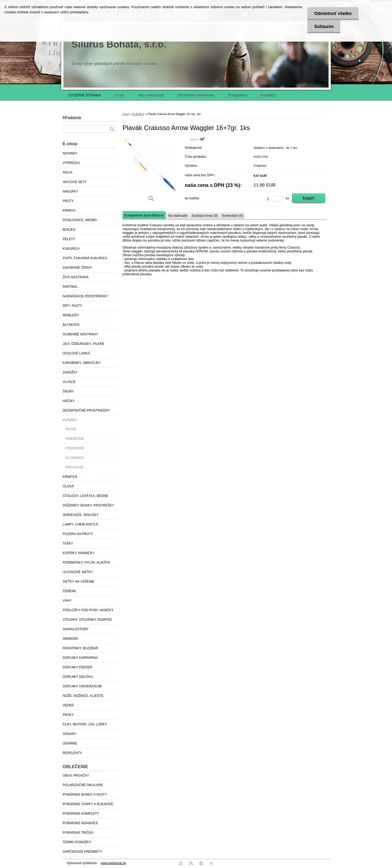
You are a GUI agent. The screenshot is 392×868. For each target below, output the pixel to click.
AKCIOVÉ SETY (75, 182)
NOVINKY (70, 153)
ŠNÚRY (68, 391)
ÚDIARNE (70, 743)
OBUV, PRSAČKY (76, 776)
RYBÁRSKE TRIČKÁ (78, 833)
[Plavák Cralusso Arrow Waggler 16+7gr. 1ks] (151, 171)
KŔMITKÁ (70, 477)
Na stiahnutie (178, 216)
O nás (120, 95)
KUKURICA (71, 249)
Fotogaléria (238, 95)
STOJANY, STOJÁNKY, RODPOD (87, 620)
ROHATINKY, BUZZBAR (80, 648)
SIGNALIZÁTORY (76, 629)
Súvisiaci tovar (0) (205, 216)
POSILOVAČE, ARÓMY (80, 220)
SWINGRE (70, 639)
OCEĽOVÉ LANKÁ (76, 353)
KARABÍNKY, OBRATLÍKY (82, 363)
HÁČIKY (69, 401)
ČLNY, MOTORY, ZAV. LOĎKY (85, 724)
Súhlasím (324, 27)
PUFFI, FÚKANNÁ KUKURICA (85, 258)
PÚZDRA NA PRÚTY (78, 534)
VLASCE (69, 382)
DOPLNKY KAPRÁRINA (80, 658)
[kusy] (275, 199)
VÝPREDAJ (71, 163)
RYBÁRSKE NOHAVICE (80, 823)
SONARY (69, 734)
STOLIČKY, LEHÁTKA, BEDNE (85, 496)
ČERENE (69, 591)
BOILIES (69, 230)
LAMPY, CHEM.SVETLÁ (80, 524)
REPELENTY (72, 753)
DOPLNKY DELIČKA (78, 677)
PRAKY (68, 715)
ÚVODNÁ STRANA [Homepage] (85, 95)
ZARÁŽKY (70, 372)
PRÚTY (68, 201)
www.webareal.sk (113, 863)
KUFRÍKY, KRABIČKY (79, 553)
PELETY (69, 239)
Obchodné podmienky (196, 95)
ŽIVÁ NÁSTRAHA (76, 277)
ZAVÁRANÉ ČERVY (77, 268)
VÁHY (67, 601)
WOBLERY (71, 315)
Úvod (126, 114)
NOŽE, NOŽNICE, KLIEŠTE (83, 696)
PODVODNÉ (75, 448)
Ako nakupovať (151, 95)
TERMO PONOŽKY (77, 842)
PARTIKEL (70, 287)
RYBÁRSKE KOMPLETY (81, 814)
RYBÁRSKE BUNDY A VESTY (85, 795)
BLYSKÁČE (71, 325)
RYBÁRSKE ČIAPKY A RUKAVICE (88, 804)
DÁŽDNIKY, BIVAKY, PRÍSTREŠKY (88, 505)
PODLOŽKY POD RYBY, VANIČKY (88, 610)
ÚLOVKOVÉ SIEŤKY (78, 572)
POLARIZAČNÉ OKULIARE (83, 785)
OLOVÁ (68, 486)
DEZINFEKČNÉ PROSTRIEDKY (86, 410)
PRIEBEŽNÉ (75, 439)
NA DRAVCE (75, 458)
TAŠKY (68, 543)
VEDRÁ (68, 705)
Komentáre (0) (232, 216)
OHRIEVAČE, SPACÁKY (81, 515)
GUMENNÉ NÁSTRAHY (80, 334)
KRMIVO (69, 211)
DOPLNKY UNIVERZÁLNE (82, 686)
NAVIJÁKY (70, 191)
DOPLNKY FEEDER (77, 667)
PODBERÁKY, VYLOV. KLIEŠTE (86, 563)
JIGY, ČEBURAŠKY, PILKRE (84, 344)
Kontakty (268, 95)
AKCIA (68, 172)
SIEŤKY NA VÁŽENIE (78, 582)
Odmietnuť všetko (333, 13)
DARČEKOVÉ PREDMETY (82, 852)
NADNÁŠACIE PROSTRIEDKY (85, 296)
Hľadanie (72, 118)
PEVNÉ (71, 429)
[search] (112, 129)
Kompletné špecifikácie (144, 215)
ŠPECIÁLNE (74, 467)
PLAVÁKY (70, 420)
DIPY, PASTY (72, 306)
